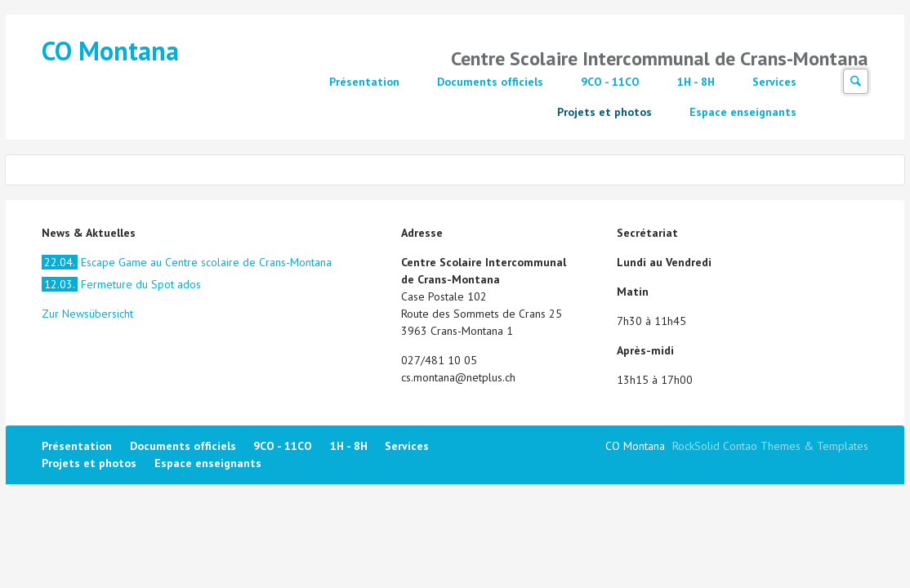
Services (774, 82)
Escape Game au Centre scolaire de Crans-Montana (187, 262)
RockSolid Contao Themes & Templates (770, 446)
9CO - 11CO (610, 82)
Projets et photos (604, 112)
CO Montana (110, 51)
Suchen (856, 81)
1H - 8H (696, 82)
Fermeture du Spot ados (121, 284)
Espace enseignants (743, 112)
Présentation (364, 82)
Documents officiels (490, 82)
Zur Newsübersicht (87, 314)
